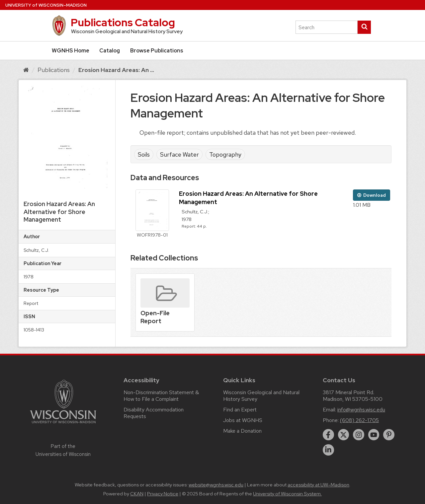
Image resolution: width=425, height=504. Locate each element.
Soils (144, 154)
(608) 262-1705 (359, 420)
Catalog (110, 51)
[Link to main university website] (63, 425)
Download (372, 195)
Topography (225, 154)
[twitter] (344, 435)
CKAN (137, 494)
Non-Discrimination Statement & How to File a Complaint (161, 396)
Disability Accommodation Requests (154, 413)
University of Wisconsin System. (287, 494)
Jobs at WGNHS (243, 420)
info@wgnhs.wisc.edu (361, 410)
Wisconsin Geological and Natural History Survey (261, 396)
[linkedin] (328, 450)
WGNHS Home (71, 51)
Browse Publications (157, 51)
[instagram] (359, 435)
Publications (54, 70)
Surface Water (179, 154)
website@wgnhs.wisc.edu (216, 485)
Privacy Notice (163, 494)
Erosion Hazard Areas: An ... (116, 70)
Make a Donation (242, 431)
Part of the (63, 450)
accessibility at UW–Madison (318, 485)
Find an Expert (240, 410)
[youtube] (374, 435)
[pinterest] (389, 435)
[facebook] (328, 435)
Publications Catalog (123, 22)
